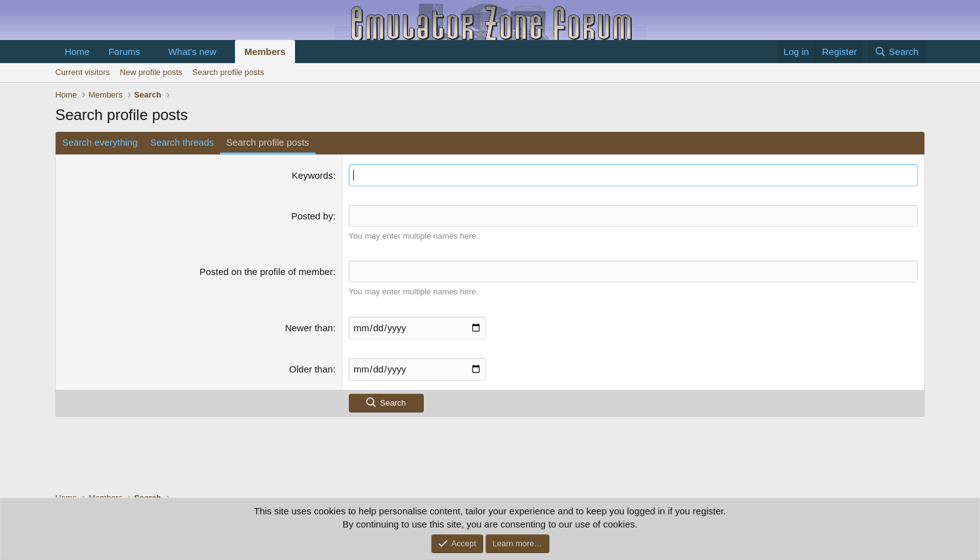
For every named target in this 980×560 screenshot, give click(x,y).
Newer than (309, 328)
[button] (150, 52)
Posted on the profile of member (266, 272)
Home (77, 52)
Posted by (312, 216)
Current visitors (82, 72)
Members (265, 52)
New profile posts (151, 72)
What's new (192, 52)
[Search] (897, 52)
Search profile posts (228, 72)
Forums (124, 52)
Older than (311, 369)
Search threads (182, 142)
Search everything (100, 142)
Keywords (312, 175)
